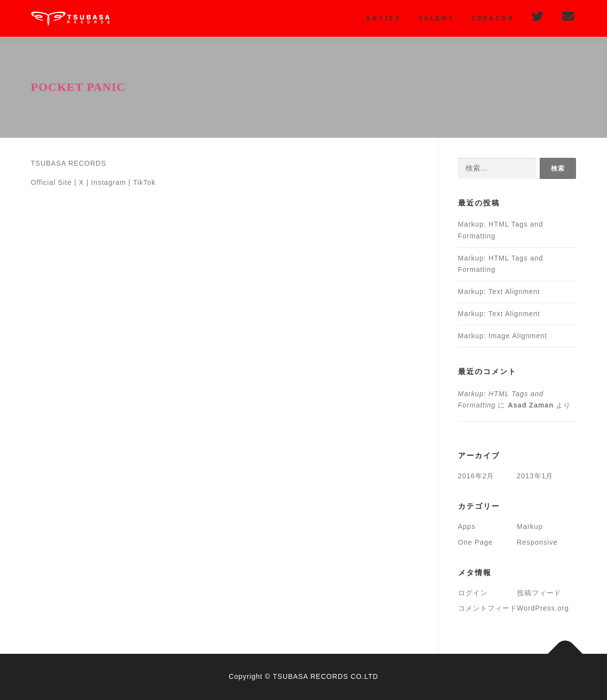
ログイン (473, 593)
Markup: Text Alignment (499, 292)
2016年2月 (476, 476)
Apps (467, 526)
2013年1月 (535, 476)
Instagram (108, 182)
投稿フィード (539, 593)
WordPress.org (543, 608)
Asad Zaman (531, 405)
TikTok (145, 182)
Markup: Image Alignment (503, 336)
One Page (476, 542)
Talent (436, 18)
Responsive (537, 542)
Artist (384, 18)
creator (493, 18)
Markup (530, 526)
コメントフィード (488, 608)
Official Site (52, 182)
